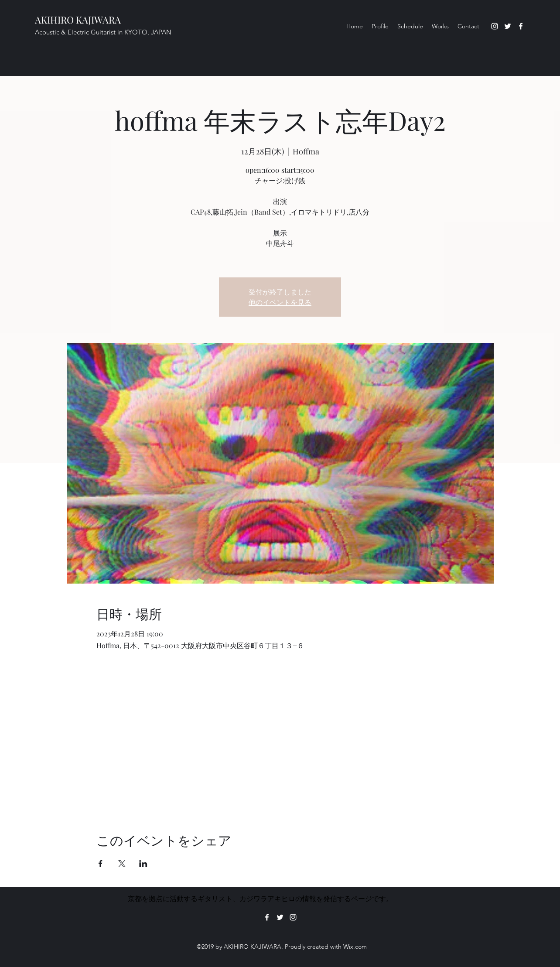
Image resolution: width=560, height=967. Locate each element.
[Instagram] (495, 26)
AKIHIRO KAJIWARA (78, 20)
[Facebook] (521, 26)
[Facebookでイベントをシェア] (101, 864)
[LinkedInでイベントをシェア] (143, 864)
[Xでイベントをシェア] (122, 864)
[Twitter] (508, 26)
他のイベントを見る (280, 302)
